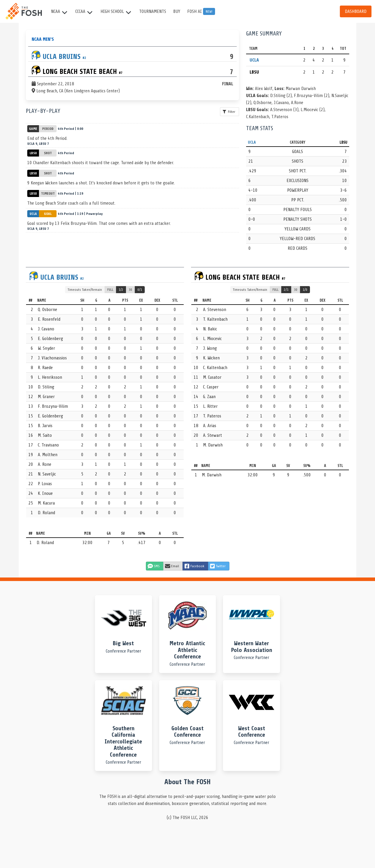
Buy (177, 11)
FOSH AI (201, 11)
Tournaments (153, 11)
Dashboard (356, 11)
